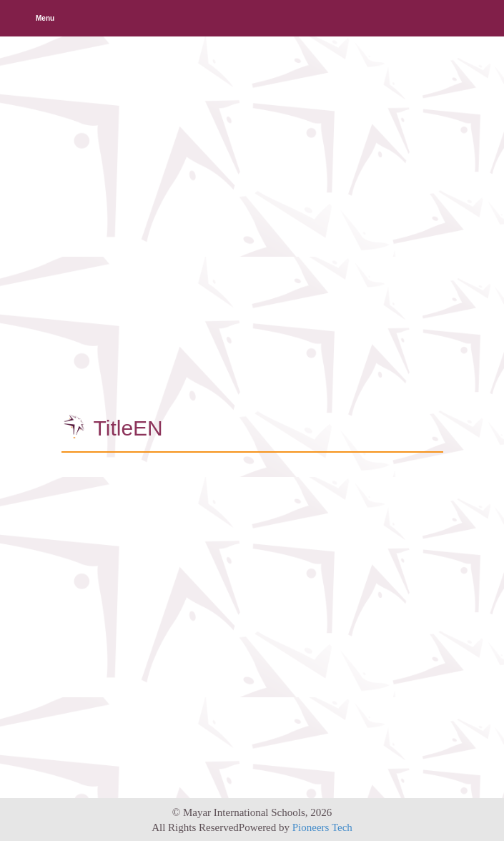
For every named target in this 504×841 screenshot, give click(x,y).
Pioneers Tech (322, 827)
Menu (45, 18)
